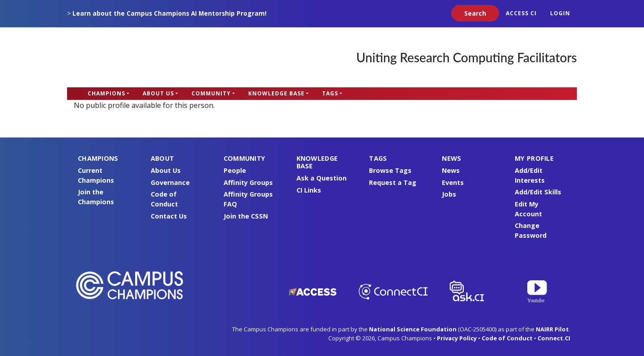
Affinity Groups (248, 182)
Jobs (449, 194)
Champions (106, 93)
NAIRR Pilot (552, 329)
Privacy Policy (457, 338)
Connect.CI (554, 338)
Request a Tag (393, 182)
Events (453, 182)
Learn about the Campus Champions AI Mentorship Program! (169, 13)
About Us (158, 93)
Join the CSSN (246, 216)
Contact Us (169, 216)
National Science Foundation (413, 329)
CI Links (309, 190)
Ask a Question (322, 178)
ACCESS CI (521, 13)
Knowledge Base (276, 93)
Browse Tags (390, 170)
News (451, 170)
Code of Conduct (507, 338)
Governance (170, 182)
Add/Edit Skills (538, 192)
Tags (330, 93)
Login (560, 13)
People (235, 170)
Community (211, 93)
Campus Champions (123, 57)
